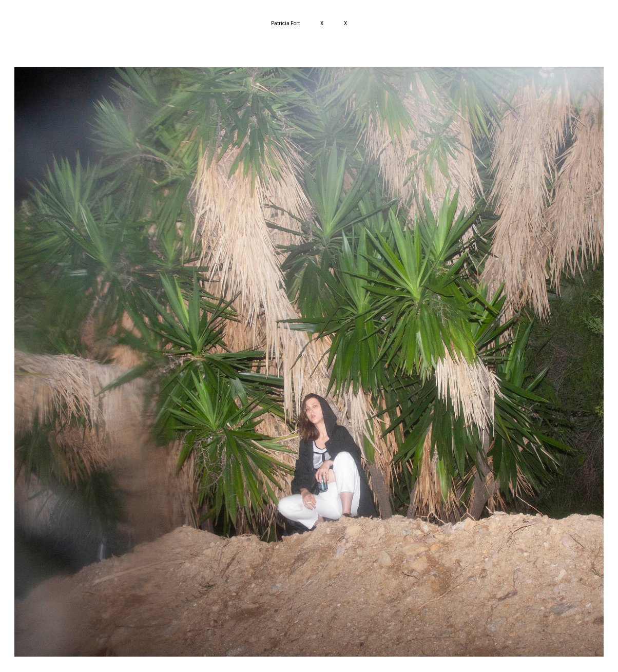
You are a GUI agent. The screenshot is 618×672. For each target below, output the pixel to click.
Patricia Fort (285, 23)
